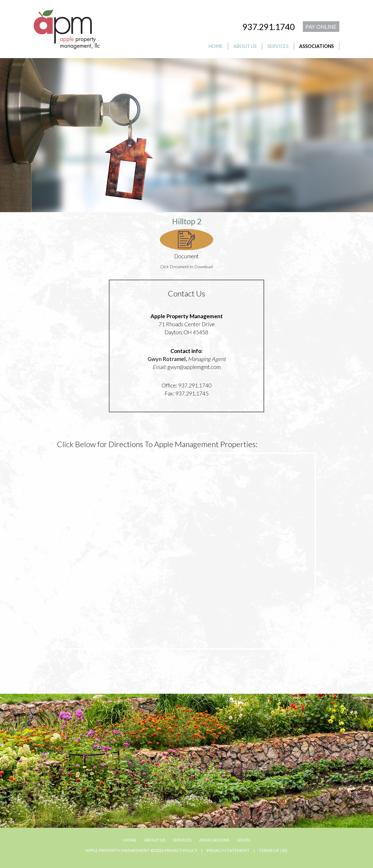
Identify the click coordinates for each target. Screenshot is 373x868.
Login (243, 840)
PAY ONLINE (321, 27)
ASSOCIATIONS (214, 840)
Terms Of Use (273, 850)
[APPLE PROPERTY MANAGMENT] (67, 28)
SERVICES (182, 840)
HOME (130, 840)
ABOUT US (155, 840)
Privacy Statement (228, 850)
